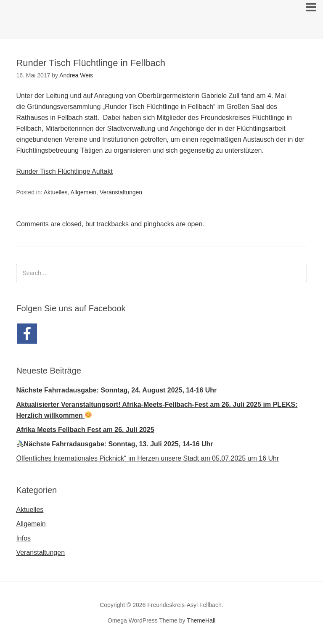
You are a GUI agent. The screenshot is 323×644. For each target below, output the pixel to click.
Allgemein (83, 192)
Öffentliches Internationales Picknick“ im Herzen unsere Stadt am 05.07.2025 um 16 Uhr (147, 458)
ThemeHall (201, 620)
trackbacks (113, 224)
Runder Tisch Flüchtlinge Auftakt (64, 171)
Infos (23, 538)
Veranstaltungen (121, 192)
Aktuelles (56, 192)
